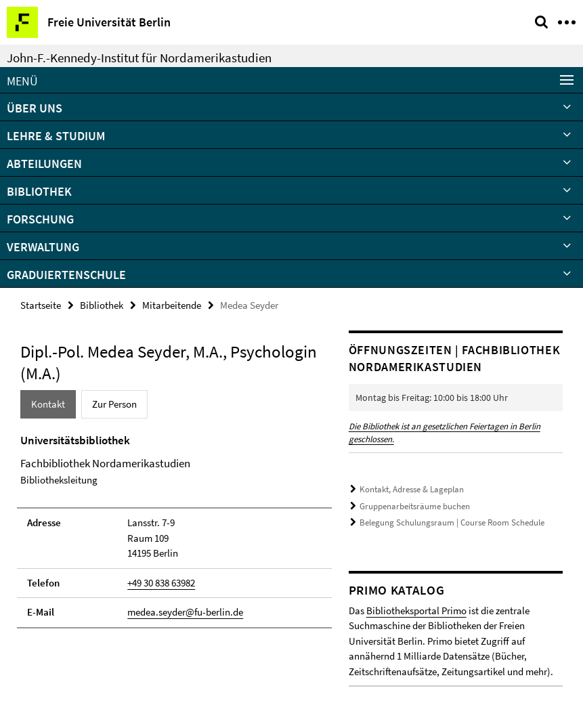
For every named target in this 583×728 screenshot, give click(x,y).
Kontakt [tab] (48, 404)
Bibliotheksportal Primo (416, 611)
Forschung (40, 219)
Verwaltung (43, 247)
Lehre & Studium (56, 136)
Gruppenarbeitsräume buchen (415, 506)
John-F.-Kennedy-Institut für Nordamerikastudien (139, 58)
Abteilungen (44, 164)
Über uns (35, 108)
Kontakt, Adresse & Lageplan (412, 489)
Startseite (41, 305)
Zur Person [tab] (114, 404)
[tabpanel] (174, 530)
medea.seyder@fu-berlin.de (185, 612)
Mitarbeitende (172, 305)
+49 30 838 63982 (161, 583)
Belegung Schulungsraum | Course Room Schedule (452, 522)
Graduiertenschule (66, 275)
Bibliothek (39, 191)
